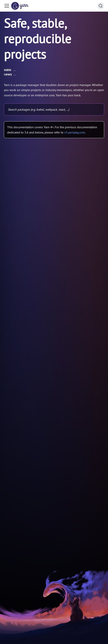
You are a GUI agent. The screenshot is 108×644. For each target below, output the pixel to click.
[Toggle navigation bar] (7, 6)
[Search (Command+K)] (101, 6)
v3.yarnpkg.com (75, 132)
